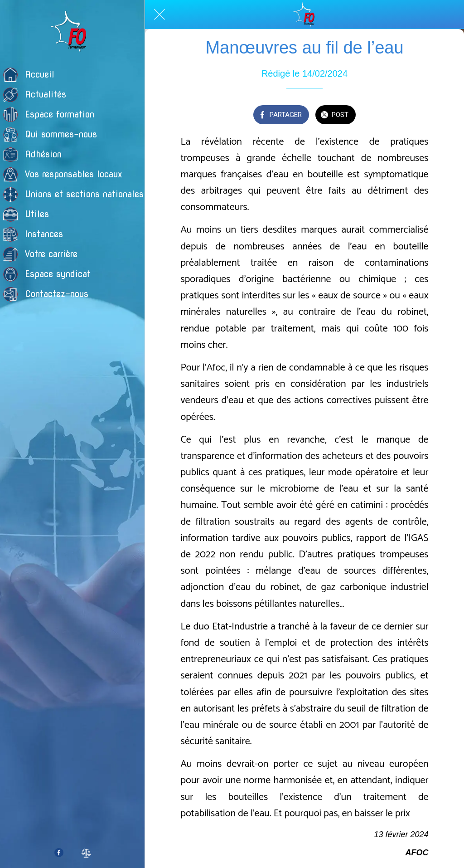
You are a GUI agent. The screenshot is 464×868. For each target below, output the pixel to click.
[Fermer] (159, 15)
